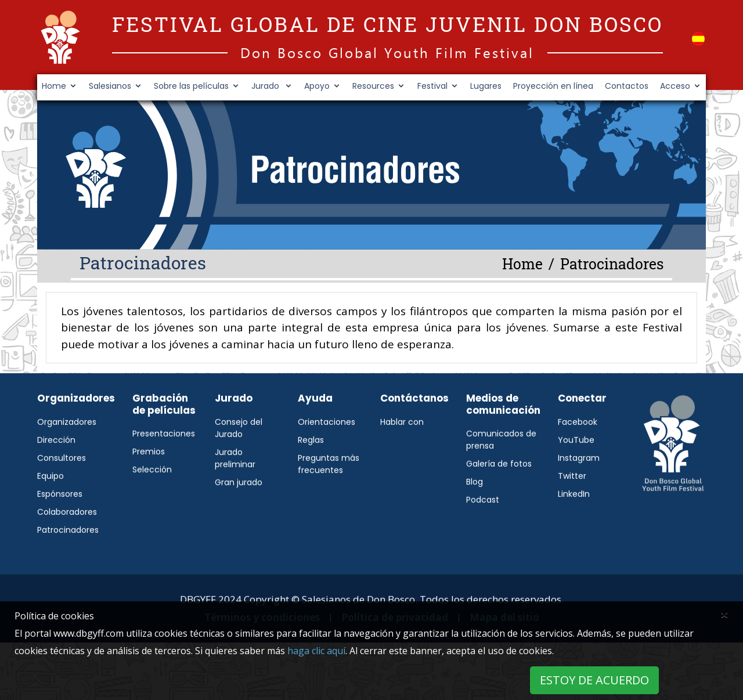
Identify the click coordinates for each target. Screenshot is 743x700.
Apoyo (317, 86)
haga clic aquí (316, 651)
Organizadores (67, 450)
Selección (152, 498)
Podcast (483, 528)
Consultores (62, 486)
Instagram (579, 486)
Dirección (56, 468)
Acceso (675, 86)
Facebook (578, 450)
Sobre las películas (191, 86)
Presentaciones (164, 462)
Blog (475, 510)
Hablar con (402, 450)
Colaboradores (67, 540)
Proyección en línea (553, 86)
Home (54, 86)
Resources (373, 86)
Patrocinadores (68, 558)
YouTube (576, 468)
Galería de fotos (499, 492)
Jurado (266, 86)
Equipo (51, 504)
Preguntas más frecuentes (329, 492)
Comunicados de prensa (501, 468)
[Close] (724, 614)
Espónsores (60, 522)
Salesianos (110, 86)
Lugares (486, 86)
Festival (432, 86)
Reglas (311, 468)
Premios (149, 480)
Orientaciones (327, 450)
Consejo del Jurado (239, 457)
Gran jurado (239, 511)
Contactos (627, 86)
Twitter (572, 504)
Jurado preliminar (235, 487)
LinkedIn (574, 522)
